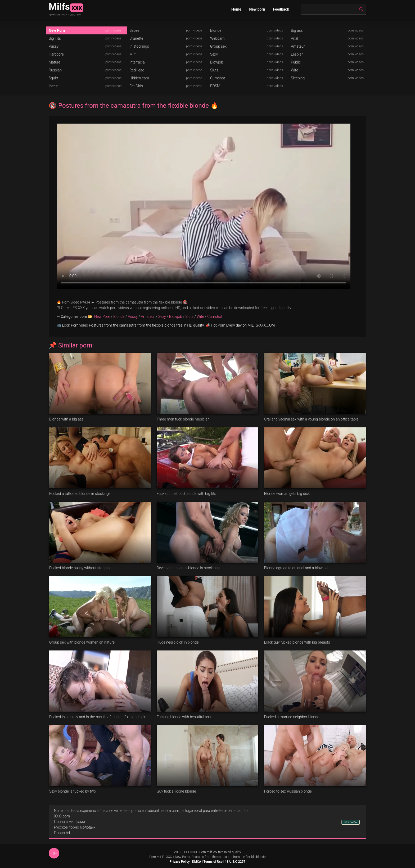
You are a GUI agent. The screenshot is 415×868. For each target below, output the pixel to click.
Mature (55, 62)
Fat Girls (136, 86)
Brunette (136, 38)
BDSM (215, 86)
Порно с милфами (69, 822)
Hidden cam (139, 78)
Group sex (218, 46)
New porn (257, 9)
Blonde (216, 30)
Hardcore (56, 54)
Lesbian (297, 54)
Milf (132, 54)
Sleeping (298, 78)
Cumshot (218, 78)
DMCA (197, 862)
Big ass (297, 30)
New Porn (57, 30)
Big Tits (55, 38)
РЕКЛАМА (351, 822)
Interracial (137, 62)
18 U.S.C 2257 (235, 862)
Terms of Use (213, 862)
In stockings (139, 46)
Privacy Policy (180, 862)
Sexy (214, 54)
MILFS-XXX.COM (185, 852)
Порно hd (62, 833)
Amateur (298, 46)
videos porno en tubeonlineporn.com (150, 811)
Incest (54, 86)
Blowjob (217, 62)
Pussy (54, 46)
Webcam (217, 38)
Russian (55, 70)
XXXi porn (62, 816)
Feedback (281, 9)
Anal (294, 38)
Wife (294, 70)
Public (296, 62)
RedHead (137, 70)
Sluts (214, 70)
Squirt (54, 78)
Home (236, 9)
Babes (134, 30)
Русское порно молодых (75, 827)
